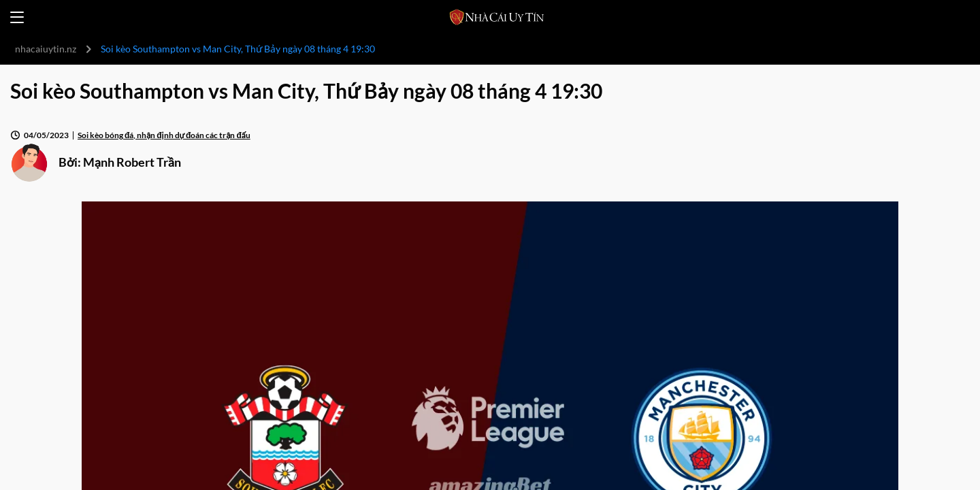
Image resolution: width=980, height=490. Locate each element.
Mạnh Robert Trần (132, 162)
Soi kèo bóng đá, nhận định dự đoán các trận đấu (164, 135)
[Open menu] (17, 17)
